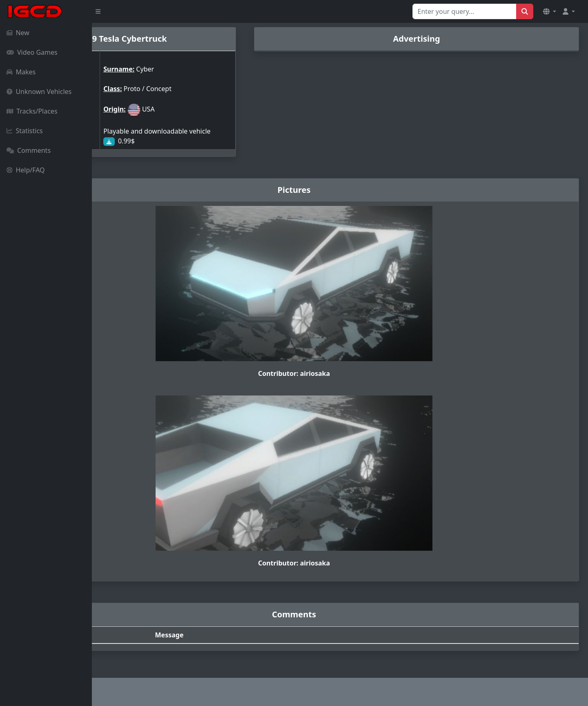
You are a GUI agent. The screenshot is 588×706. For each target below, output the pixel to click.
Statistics (25, 131)
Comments (29, 150)
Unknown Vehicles (39, 92)
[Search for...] (464, 11)
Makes (21, 72)
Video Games (32, 52)
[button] (550, 11)
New (18, 33)
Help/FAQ (26, 170)
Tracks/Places (32, 111)
